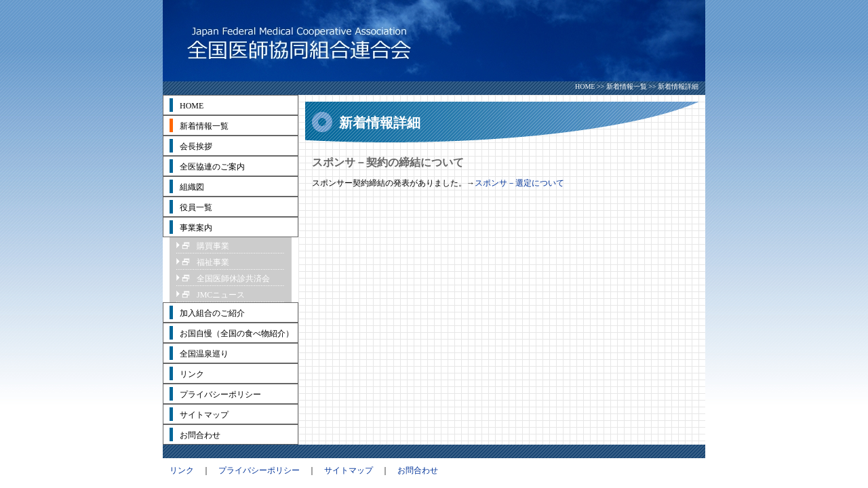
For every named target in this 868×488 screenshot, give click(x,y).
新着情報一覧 (627, 86)
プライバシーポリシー (259, 470)
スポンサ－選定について (519, 183)
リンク (182, 470)
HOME (585, 86)
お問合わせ (418, 470)
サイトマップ (349, 470)
